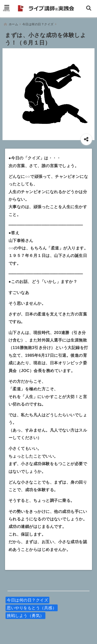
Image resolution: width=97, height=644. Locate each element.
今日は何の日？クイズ (27, 600)
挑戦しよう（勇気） (25, 616)
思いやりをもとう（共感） (32, 608)
